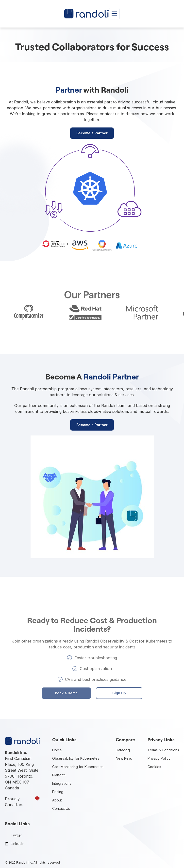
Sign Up (119, 693)
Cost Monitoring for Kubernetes (78, 767)
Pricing (58, 792)
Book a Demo (66, 693)
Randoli (22, 862)
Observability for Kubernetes (76, 758)
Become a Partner (92, 133)
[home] (86, 14)
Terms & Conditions (163, 750)
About (57, 800)
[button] (114, 14)
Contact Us (61, 808)
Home (57, 750)
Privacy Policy (159, 758)
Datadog (123, 750)
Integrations (62, 783)
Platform (59, 775)
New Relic (124, 758)
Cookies (154, 767)
